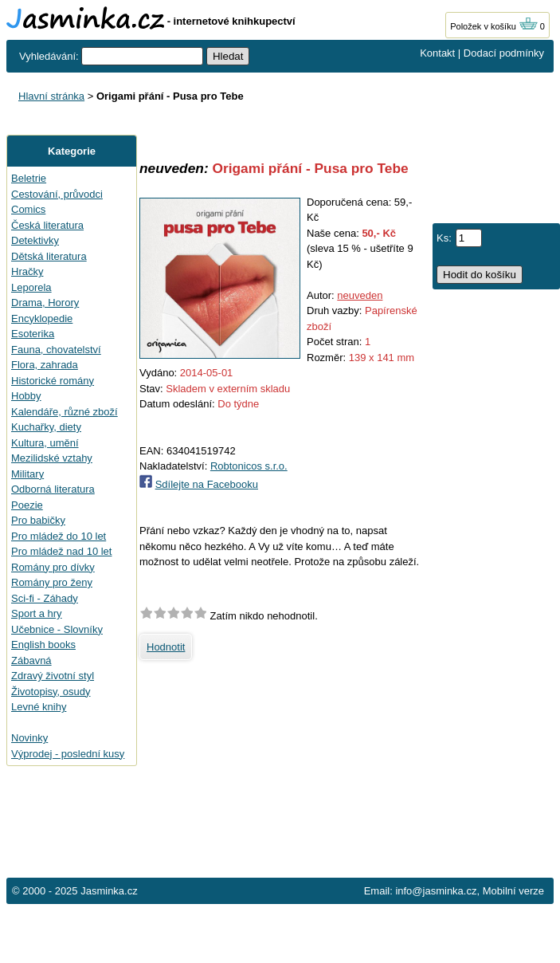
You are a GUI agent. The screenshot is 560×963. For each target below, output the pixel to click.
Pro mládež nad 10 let (61, 551)
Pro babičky (38, 520)
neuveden (360, 295)
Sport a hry (37, 613)
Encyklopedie (42, 318)
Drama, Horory (45, 303)
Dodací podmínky (504, 53)
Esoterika (33, 334)
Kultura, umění (45, 443)
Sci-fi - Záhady (45, 598)
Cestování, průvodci (57, 194)
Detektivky (35, 240)
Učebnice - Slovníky (57, 629)
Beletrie (29, 178)
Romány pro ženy (52, 582)
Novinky (29, 738)
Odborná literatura (53, 489)
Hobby (26, 396)
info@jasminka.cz (436, 891)
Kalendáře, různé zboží (65, 412)
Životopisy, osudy (51, 692)
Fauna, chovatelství (56, 350)
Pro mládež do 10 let (59, 536)
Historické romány (53, 381)
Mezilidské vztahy (52, 458)
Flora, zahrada (45, 365)
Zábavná (31, 660)
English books (43, 645)
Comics (28, 209)
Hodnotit (166, 647)
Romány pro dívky (53, 567)
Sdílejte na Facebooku (207, 484)
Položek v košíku (494, 26)
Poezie (27, 505)
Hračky (27, 271)
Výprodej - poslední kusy (68, 754)
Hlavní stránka (51, 96)
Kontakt (437, 53)
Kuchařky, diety (46, 427)
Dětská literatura (49, 256)
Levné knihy (39, 707)
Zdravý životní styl (53, 676)
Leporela (31, 287)
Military (27, 474)
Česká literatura (47, 225)
